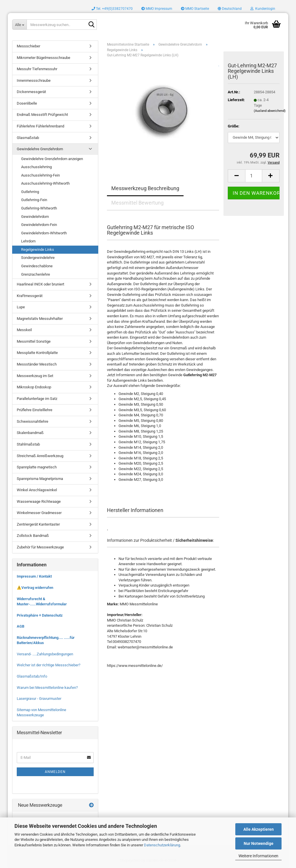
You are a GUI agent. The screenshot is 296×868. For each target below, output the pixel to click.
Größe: (234, 126)
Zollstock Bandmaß (33, 536)
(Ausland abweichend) (270, 111)
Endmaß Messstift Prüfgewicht (42, 115)
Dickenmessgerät (31, 92)
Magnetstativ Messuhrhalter (40, 319)
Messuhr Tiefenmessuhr (37, 69)
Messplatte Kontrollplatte (37, 353)
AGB (21, 626)
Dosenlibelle (27, 103)
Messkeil (24, 330)
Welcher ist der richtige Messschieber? (49, 665)
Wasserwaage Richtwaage (39, 501)
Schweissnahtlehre (33, 421)
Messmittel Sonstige (34, 341)
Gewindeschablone (37, 266)
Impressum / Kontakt (34, 576)
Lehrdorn (28, 241)
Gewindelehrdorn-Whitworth (44, 233)
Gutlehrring (30, 192)
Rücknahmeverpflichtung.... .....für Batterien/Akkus (46, 640)
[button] (230, 9)
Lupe (21, 307)
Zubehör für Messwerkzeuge (40, 547)
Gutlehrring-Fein (34, 200)
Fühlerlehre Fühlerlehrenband (40, 126)
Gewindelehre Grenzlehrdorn (40, 149)
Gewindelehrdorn (35, 217)
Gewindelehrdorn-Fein (39, 225)
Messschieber (28, 46)
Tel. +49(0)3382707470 (112, 9)
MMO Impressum (157, 9)
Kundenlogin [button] (263, 9)
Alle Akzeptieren (259, 829)
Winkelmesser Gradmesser (39, 513)
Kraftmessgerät (30, 296)
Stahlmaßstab (28, 444)
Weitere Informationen (258, 856)
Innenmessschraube (34, 80)
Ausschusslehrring (36, 167)
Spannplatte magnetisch (37, 467)
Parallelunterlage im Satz (37, 399)
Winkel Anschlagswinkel (37, 490)
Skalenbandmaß (30, 433)
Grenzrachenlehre (36, 274)
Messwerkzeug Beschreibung (145, 188)
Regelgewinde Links (38, 250)
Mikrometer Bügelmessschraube (44, 58)
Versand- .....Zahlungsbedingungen (45, 654)
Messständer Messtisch (37, 364)
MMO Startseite (195, 9)
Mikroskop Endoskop (34, 387)
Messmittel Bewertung (137, 203)
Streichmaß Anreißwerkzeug (40, 456)
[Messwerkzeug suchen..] (19, 25)
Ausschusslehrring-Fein (40, 175)
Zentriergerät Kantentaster (38, 524)
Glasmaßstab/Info (32, 676)
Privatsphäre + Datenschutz (40, 615)
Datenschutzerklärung (162, 845)
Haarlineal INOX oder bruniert (40, 284)
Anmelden (55, 772)
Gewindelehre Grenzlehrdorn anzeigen (52, 159)
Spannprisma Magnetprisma (40, 479)
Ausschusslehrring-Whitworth (45, 183)
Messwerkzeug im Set (35, 376)
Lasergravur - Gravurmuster (39, 699)
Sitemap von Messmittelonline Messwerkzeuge (41, 713)
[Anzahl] (254, 176)
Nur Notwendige (259, 843)
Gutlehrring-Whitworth (39, 208)
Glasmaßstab (28, 138)
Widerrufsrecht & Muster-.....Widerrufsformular (42, 602)
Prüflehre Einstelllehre (35, 410)
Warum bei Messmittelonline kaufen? (47, 688)
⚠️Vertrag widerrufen (35, 588)
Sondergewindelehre (38, 258)
